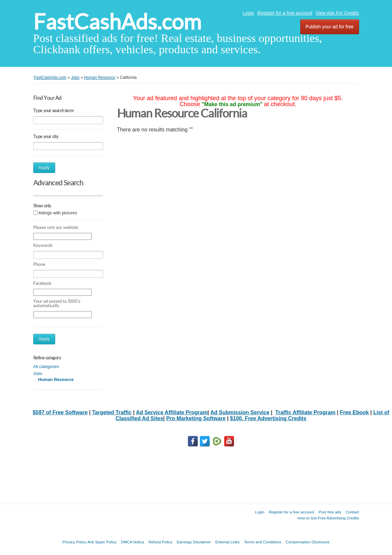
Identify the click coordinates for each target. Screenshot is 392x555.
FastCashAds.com (117, 22)
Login (248, 13)
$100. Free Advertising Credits (268, 418)
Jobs (38, 373)
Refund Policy (160, 542)
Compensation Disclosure (308, 542)
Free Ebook (354, 412)
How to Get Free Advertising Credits (328, 518)
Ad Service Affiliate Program (172, 412)
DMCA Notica (133, 542)
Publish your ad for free (330, 27)
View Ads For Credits (337, 13)
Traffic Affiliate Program (305, 412)
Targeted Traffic (112, 412)
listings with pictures (58, 213)
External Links (228, 542)
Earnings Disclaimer (194, 542)
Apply (44, 168)
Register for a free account (285, 13)
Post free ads (330, 512)
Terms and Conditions (263, 542)
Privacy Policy (74, 542)
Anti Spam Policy (102, 542)
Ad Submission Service (240, 412)
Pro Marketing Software (196, 418)
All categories (46, 367)
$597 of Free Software (60, 412)
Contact (352, 512)
